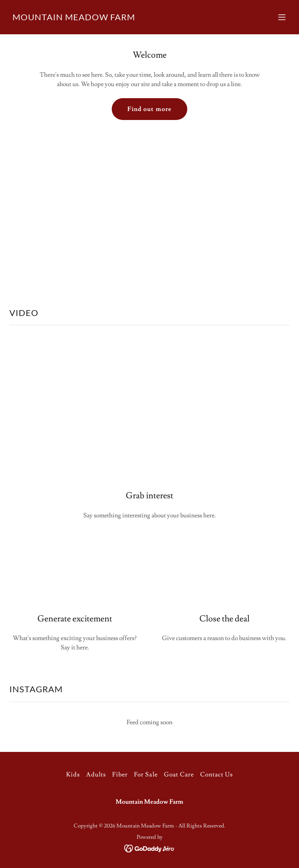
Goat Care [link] (179, 774)
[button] (282, 17)
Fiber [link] (120, 774)
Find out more (149, 109)
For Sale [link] (146, 774)
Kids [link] (73, 774)
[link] (74, 18)
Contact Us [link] (216, 774)
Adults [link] (96, 774)
